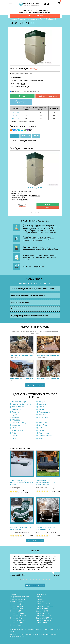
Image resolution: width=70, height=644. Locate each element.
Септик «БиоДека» (17, 604)
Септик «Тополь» (16, 625)
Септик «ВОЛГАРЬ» (43, 616)
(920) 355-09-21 (27, 10)
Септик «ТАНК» (16, 611)
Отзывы (39, 597)
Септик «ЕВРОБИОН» (18, 616)
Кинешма (16, 425)
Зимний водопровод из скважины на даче (45, 528)
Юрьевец (16, 420)
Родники (43, 415)
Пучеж (15, 415)
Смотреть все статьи (35, 540)
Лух (40, 428)
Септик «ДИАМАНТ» (18, 620)
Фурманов (43, 417)
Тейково (16, 417)
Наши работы (41, 594)
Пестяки (16, 412)
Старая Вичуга (45, 436)
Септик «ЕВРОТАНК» (44, 618)
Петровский (44, 412)
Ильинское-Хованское (22, 404)
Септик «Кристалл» (43, 620)
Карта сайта (45, 634)
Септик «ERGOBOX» (43, 604)
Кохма (41, 407)
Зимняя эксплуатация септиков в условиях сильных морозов (21, 483)
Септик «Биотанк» (17, 613)
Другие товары (16, 602)
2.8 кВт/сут (25, 87)
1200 (33, 80)
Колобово (43, 425)
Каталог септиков (25, 19)
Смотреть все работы (35, 385)
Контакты (40, 602)
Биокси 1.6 (15, 119)
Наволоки (16, 409)
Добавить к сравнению (48, 96)
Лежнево (16, 428)
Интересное (41, 599)
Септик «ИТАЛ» (42, 623)
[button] (32, 213)
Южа (41, 438)
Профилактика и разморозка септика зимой (21, 528)
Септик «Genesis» (16, 609)
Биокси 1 (15, 116)
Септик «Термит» (17, 623)
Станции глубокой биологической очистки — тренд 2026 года (46, 483)
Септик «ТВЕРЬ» (42, 609)
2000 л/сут (29, 74)
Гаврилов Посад (19, 423)
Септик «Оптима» (17, 606)
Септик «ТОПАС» (42, 611)
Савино (15, 436)
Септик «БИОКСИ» (40, 19)
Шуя (14, 438)
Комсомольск (18, 407)
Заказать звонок (35, 16)
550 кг (20, 77)
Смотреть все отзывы (35, 585)
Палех (41, 430)
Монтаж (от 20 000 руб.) (32, 92)
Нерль (41, 409)
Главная (13, 19)
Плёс (14, 433)
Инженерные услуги (17, 599)
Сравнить (48, 208)
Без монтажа (16, 92)
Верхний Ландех (19, 402)
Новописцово (18, 430)
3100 (40, 80)
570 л (23, 84)
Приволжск (44, 433)
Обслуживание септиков (21, 102)
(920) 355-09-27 (43, 10)
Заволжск (43, 423)
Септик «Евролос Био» (45, 606)
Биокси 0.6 (15, 112)
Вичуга (42, 402)
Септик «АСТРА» (16, 618)
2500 (25, 80)
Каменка (43, 404)
